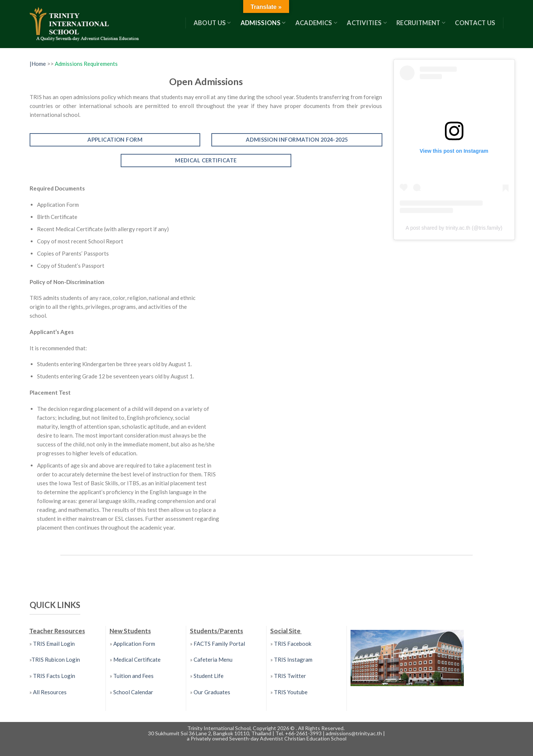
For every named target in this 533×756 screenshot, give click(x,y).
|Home (38, 64)
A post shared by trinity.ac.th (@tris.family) (454, 228)
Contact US (475, 23)
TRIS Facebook (293, 644)
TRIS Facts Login (53, 676)
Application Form (134, 644)
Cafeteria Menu (212, 659)
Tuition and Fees (133, 676)
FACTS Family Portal (219, 644)
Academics (316, 23)
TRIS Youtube (291, 692)
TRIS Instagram (293, 659)
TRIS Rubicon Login (56, 659)
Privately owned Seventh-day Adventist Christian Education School (269, 738)
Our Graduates (212, 692)
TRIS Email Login (54, 644)
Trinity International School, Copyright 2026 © (242, 728)
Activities (367, 23)
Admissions (263, 23)
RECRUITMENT (421, 23)
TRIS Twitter (290, 676)
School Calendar (133, 692)
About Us (212, 23)
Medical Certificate (137, 659)
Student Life (209, 676)
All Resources (50, 692)
